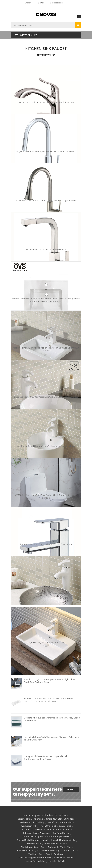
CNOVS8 (46, 15)
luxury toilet (65, 826)
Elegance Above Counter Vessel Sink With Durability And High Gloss (46, 397)
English (28, 3)
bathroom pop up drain (58, 836)
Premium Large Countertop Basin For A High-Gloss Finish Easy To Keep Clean (50, 681)
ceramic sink (69, 851)
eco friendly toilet (57, 861)
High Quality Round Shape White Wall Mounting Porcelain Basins (46, 446)
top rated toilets (61, 833)
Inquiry (71, 790)
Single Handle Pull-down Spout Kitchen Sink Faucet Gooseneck (46, 151)
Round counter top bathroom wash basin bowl (46, 593)
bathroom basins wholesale (36, 833)
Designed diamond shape (30, 819)
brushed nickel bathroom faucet (32, 840)
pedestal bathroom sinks (63, 840)
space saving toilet (36, 861)
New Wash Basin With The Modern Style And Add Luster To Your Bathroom (52, 738)
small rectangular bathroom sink (35, 858)
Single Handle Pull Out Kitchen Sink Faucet (46, 250)
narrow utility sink (32, 815)
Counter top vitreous (33, 829)
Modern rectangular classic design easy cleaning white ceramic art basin (46, 349)
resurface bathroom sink (60, 822)
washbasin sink (29, 826)
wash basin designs (64, 858)
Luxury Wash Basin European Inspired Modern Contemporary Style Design (47, 758)
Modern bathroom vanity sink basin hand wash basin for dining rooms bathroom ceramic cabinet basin (46, 300)
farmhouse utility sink (33, 836)
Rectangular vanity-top (60, 847)
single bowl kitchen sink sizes (60, 819)
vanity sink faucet (25, 851)
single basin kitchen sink (33, 847)
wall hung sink (36, 854)
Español (40, 3)
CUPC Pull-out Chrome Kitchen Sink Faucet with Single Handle (46, 201)
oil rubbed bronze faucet (56, 815)
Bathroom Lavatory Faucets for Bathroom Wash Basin (46, 544)
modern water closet (55, 844)
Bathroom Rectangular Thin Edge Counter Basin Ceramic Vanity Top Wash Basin (48, 700)
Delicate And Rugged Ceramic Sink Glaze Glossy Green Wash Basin (52, 719)
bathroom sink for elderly (32, 822)
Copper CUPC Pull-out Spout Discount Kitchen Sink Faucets (46, 102)
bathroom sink (34, 844)
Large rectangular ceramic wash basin (46, 642)
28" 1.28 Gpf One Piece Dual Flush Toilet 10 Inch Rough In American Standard (46, 497)
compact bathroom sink (58, 829)
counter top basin (55, 854)
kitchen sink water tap (48, 851)
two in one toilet (48, 826)
